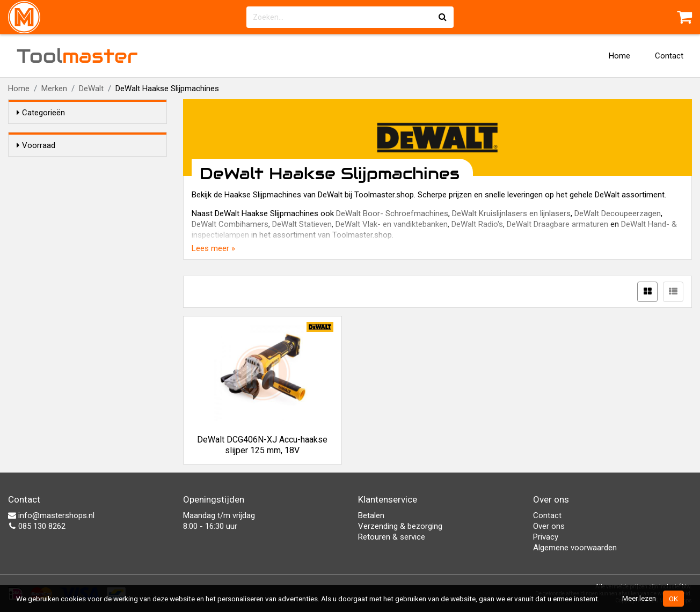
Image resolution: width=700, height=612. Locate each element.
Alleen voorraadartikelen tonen (86, 166)
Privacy (546, 537)
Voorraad (36, 145)
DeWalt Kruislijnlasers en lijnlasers (511, 213)
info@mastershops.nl (51, 515)
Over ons (549, 526)
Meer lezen (639, 598)
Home (619, 56)
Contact (669, 56)
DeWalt (91, 89)
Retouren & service (392, 537)
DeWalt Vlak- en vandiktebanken (392, 224)
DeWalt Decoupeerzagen (618, 213)
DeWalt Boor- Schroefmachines (392, 213)
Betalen (371, 515)
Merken (54, 89)
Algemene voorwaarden (575, 548)
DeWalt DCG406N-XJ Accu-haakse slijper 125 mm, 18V (262, 445)
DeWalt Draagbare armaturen (557, 224)
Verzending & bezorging (400, 526)
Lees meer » (213, 248)
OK (673, 599)
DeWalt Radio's (477, 224)
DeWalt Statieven (302, 224)
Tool (77, 56)
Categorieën (41, 113)
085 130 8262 (37, 526)
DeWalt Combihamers (230, 224)
